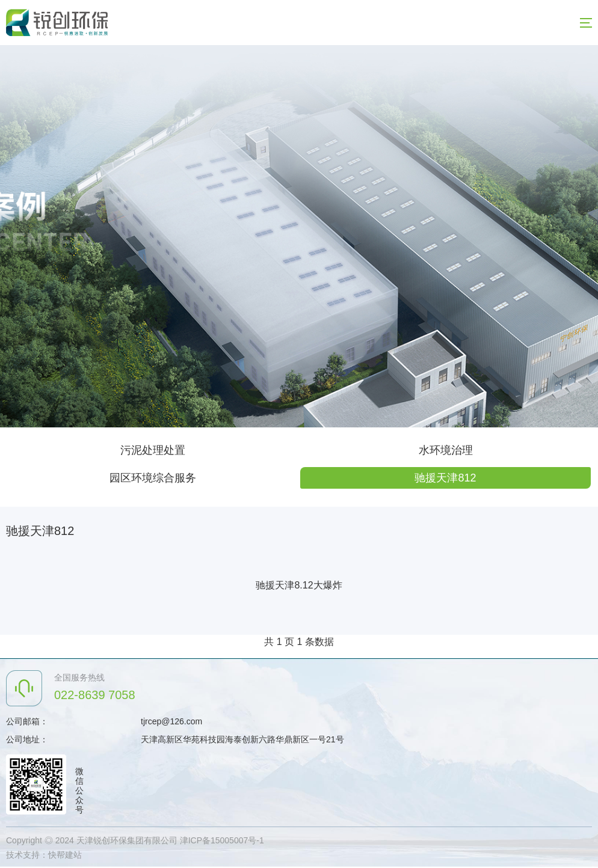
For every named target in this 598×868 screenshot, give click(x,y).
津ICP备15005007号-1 (222, 840)
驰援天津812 (445, 478)
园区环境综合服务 (153, 478)
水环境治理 (446, 450)
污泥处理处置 (153, 450)
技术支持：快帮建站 (44, 855)
